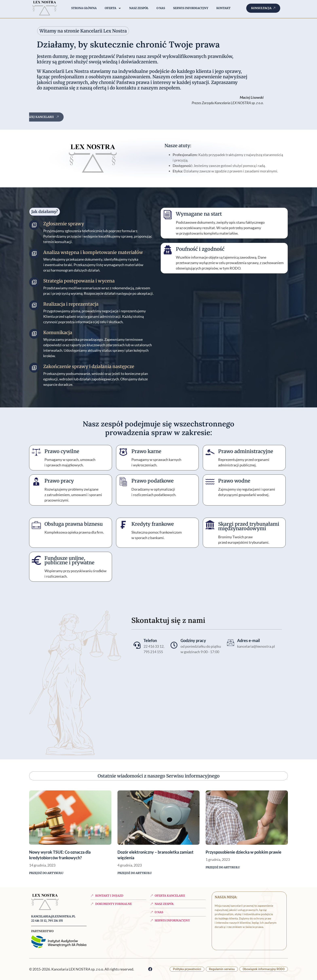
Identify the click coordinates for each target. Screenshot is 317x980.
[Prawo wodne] (210, 482)
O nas (161, 8)
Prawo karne (146, 451)
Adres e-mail (248, 640)
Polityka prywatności (187, 969)
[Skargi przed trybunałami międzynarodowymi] (210, 525)
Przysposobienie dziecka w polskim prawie (244, 852)
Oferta (113, 8)
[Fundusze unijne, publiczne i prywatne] (36, 559)
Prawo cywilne (62, 451)
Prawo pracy (59, 481)
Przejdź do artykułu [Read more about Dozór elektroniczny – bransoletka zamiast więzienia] (135, 873)
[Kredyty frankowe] (123, 525)
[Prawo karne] (123, 452)
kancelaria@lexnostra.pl (53, 916)
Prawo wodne (234, 481)
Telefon (150, 640)
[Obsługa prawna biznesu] (36, 525)
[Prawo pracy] (36, 482)
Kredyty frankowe (153, 524)
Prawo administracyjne (246, 451)
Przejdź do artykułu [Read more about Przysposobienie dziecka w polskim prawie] (223, 867)
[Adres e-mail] (231, 643)
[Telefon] (137, 645)
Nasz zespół (139, 8)
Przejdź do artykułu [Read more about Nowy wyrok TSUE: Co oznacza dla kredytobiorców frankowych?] (46, 873)
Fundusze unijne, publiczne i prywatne (69, 560)
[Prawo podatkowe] (123, 482)
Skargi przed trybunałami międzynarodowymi (249, 526)
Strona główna (84, 8)
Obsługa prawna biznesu (74, 524)
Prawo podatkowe (153, 481)
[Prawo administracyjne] (210, 452)
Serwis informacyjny (191, 8)
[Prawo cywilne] (36, 452)
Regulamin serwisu (222, 969)
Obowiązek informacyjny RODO (264, 969)
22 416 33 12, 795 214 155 (47, 921)
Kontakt (223, 8)
